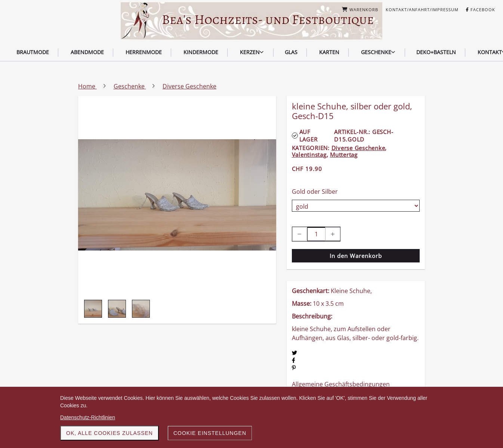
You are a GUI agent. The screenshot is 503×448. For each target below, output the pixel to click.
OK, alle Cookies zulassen (109, 433)
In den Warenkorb (356, 256)
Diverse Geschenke (358, 148)
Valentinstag (309, 155)
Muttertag (344, 155)
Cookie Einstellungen (210, 433)
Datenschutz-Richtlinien (88, 417)
